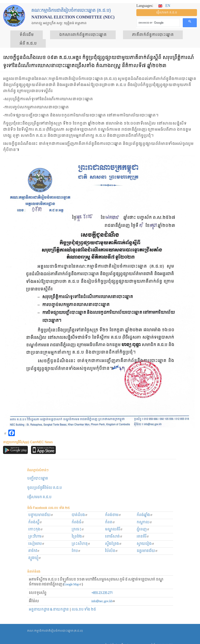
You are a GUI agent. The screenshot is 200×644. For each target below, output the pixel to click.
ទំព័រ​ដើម (27, 35)
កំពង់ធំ (78, 522)
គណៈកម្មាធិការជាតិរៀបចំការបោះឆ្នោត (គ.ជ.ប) (55, 631)
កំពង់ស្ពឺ (35, 522)
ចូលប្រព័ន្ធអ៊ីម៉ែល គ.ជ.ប (44, 488)
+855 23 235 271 (102, 593)
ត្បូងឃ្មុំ (35, 558)
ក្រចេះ (78, 529)
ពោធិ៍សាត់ (114, 537)
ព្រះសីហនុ (81, 544)
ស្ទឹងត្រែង (113, 544)
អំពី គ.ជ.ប (28, 44)
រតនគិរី (143, 537)
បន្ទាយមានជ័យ (41, 515)
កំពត (110, 522)
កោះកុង (36, 529)
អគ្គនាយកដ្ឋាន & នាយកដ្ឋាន (49, 610)
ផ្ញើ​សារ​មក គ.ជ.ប (167, 13)
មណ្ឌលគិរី (114, 529)
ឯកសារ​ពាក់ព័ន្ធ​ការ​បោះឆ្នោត (83, 35)
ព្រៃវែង (78, 537)
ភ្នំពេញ (143, 529)
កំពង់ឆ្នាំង (145, 515)
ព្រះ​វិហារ (36, 537)
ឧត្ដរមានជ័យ (147, 551)
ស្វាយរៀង (145, 544)
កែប (76, 551)
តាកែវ (34, 551)
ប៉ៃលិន (111, 551)
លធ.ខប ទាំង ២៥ (84, 610)
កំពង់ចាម (113, 515)
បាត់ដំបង (80, 515)
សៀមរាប (36, 544)
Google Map (73, 584)
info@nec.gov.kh (103, 601)
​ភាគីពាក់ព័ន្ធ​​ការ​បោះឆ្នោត (153, 35)
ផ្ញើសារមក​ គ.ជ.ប (39, 497)
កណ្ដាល (144, 522)
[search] (158, 23)
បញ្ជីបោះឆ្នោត (38, 479)
